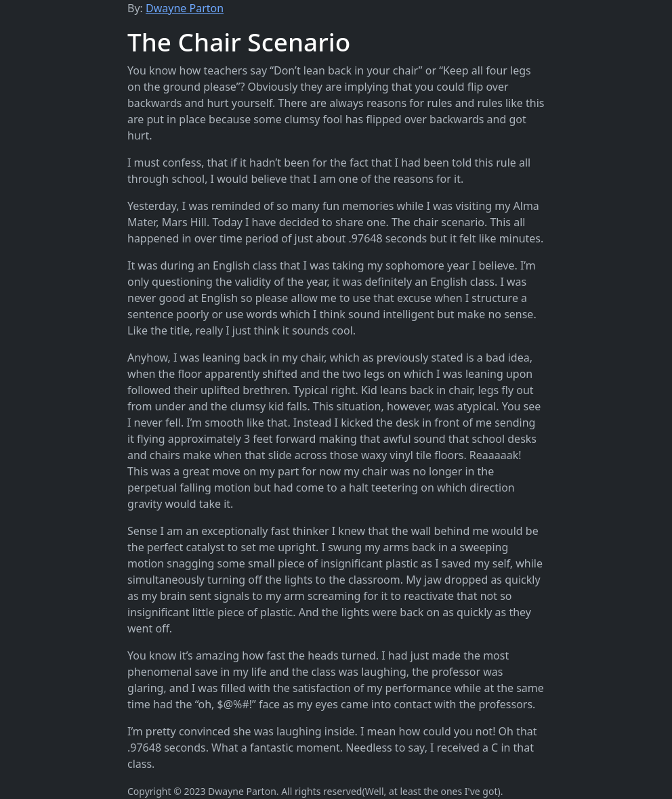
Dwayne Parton (185, 8)
